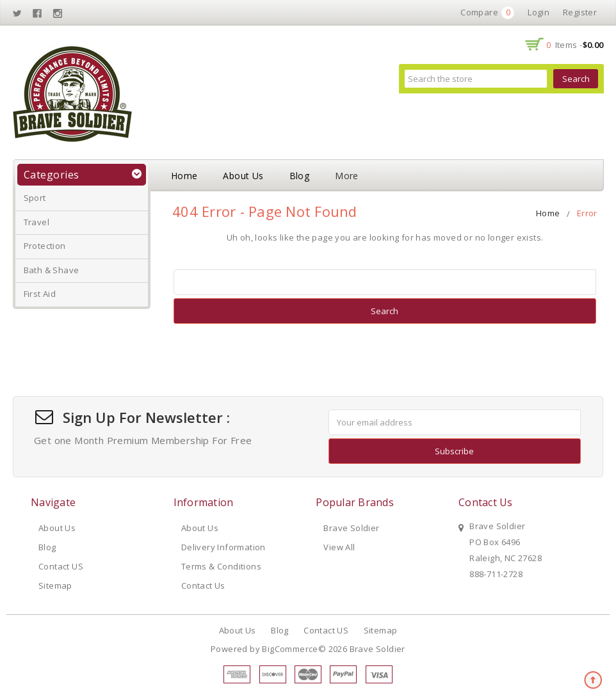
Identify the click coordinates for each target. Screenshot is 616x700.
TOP (594, 681)
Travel (36, 222)
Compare (487, 13)
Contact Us (203, 585)
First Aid (40, 294)
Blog (300, 176)
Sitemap (55, 585)
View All (339, 547)
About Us (243, 176)
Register (580, 12)
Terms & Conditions (221, 566)
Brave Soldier (351, 528)
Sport (35, 198)
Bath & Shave (52, 270)
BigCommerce (290, 649)
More (347, 176)
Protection (45, 246)
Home (184, 176)
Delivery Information (223, 547)
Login (539, 12)
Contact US (61, 566)
